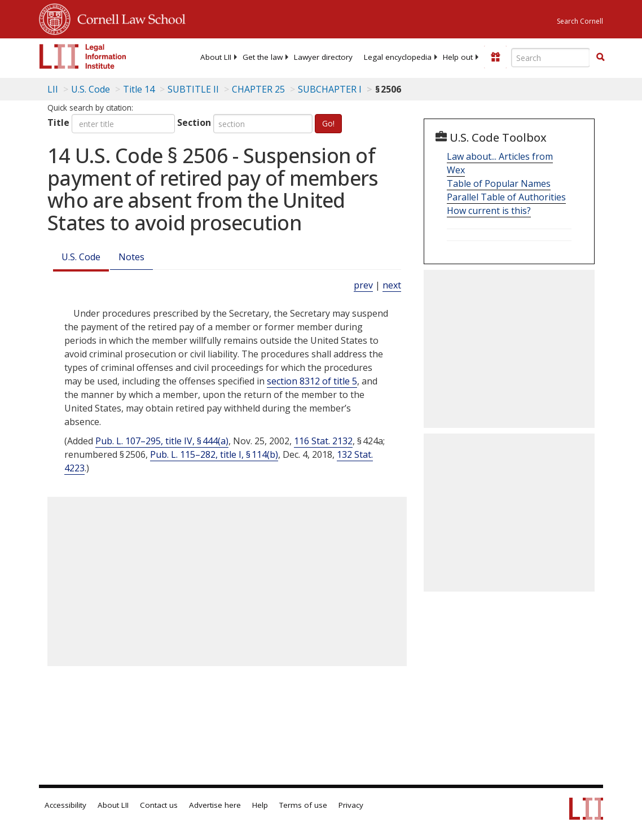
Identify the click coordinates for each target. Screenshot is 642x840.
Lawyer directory (323, 57)
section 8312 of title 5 (312, 381)
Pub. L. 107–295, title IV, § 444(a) (162, 441)
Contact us (159, 805)
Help (260, 805)
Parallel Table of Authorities (506, 197)
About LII (216, 57)
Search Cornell (580, 21)
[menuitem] (216, 57)
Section (194, 123)
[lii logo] (83, 56)
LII (53, 89)
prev (363, 285)
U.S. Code (81, 257)
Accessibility (65, 805)
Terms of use (303, 805)
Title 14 (139, 89)
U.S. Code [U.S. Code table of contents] (91, 89)
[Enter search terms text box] (551, 58)
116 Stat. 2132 (323, 441)
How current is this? (489, 211)
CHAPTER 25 (258, 89)
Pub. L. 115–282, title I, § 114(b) (214, 454)
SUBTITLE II (193, 89)
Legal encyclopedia (398, 57)
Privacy (351, 805)
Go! (328, 123)
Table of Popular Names (499, 183)
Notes (131, 257)
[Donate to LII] (495, 57)
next (392, 285)
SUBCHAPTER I (330, 89)
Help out (458, 57)
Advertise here (215, 805)
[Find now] (600, 58)
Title (58, 123)
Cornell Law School (128, 17)
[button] (600, 57)
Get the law (263, 57)
